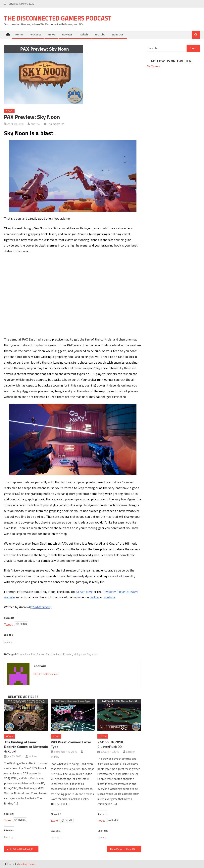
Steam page (84, 592)
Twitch (84, 34)
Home (19, 34)
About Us (118, 34)
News (52, 34)
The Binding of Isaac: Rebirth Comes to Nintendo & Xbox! (26, 747)
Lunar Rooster (64, 654)
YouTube (100, 34)
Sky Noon (93, 654)
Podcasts (35, 34)
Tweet (8, 624)
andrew (36, 124)
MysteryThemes (27, 864)
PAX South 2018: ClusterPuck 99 (111, 744)
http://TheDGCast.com (46, 674)
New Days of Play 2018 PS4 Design (126, 849)
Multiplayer (80, 654)
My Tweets (153, 66)
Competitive (23, 654)
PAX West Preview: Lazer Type (71, 744)
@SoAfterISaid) (41, 607)
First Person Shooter (43, 654)
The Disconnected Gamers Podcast (58, 18)
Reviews (67, 34)
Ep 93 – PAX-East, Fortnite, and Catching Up (24, 849)
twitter (95, 597)
